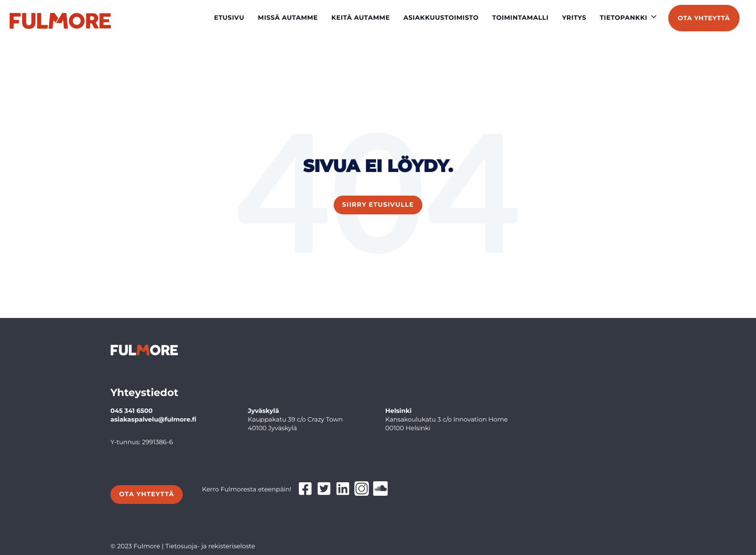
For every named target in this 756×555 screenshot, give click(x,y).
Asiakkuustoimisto (441, 18)
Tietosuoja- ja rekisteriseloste (210, 546)
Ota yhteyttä (704, 18)
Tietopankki (624, 18)
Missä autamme (288, 18)
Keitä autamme (361, 18)
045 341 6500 (132, 411)
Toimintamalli (520, 18)
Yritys (574, 18)
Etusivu (229, 18)
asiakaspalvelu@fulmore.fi (153, 420)
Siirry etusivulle (378, 205)
